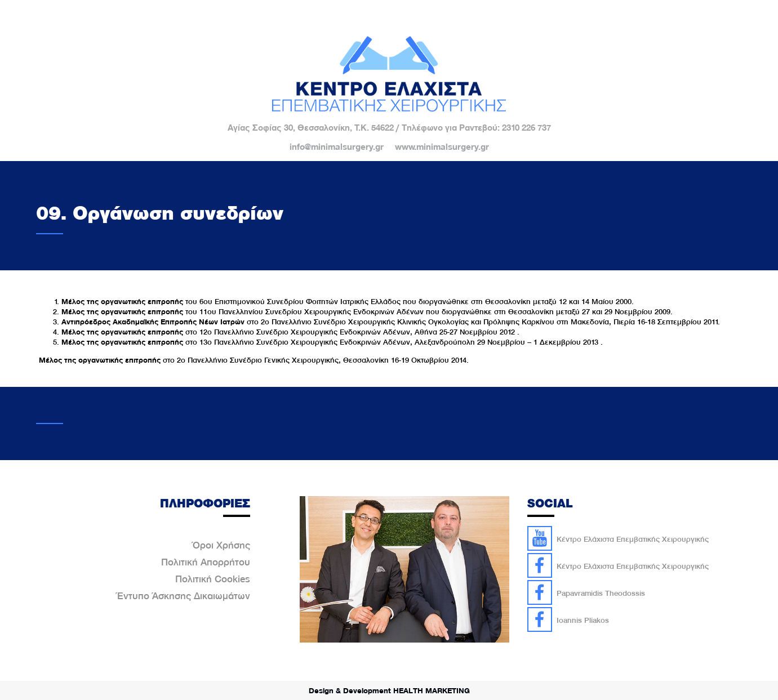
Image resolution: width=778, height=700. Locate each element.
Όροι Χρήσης (221, 545)
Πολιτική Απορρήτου (206, 562)
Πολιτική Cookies (213, 579)
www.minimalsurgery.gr (442, 147)
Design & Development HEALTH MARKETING (389, 690)
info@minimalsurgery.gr (337, 147)
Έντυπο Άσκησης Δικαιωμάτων (184, 596)
